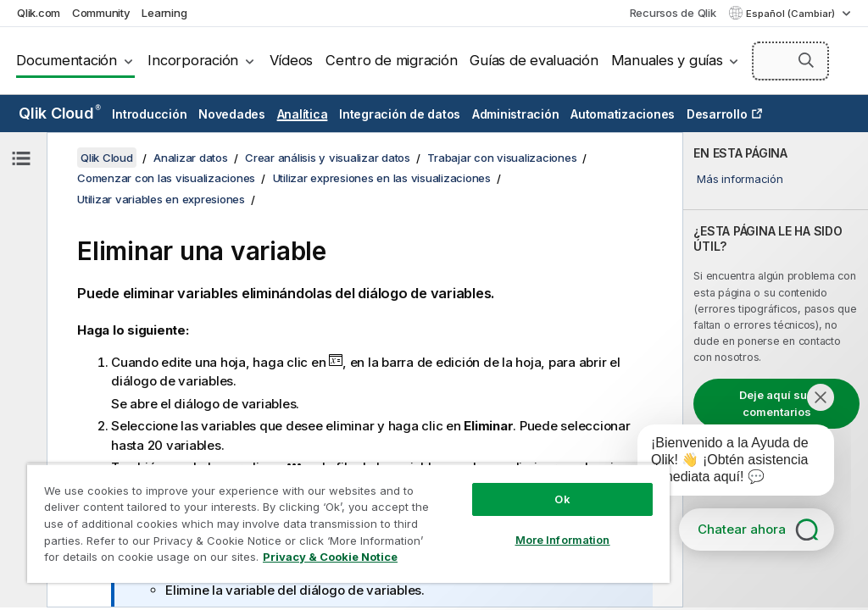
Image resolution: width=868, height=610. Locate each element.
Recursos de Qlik (673, 13)
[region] (348, 523)
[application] (724, 463)
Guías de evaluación (534, 60)
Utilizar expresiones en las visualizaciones (382, 178)
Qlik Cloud (60, 113)
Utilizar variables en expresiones (161, 199)
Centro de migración (391, 60)
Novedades (232, 114)
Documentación (67, 60)
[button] (806, 60)
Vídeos (292, 60)
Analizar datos (191, 158)
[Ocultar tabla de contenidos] (21, 158)
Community (101, 13)
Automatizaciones (623, 114)
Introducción (149, 114)
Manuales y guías (667, 60)
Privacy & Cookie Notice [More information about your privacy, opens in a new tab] (330, 557)
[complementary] (776, 370)
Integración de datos (400, 114)
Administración (516, 114)
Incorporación (193, 60)
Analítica (303, 114)
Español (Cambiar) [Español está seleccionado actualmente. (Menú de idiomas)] (792, 14)
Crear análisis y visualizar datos (328, 158)
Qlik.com (39, 13)
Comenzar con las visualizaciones (166, 178)
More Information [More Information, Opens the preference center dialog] (563, 540)
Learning (164, 13)
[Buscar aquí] (790, 61)
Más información (740, 179)
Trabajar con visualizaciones (502, 158)
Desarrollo (717, 114)
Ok (562, 499)
